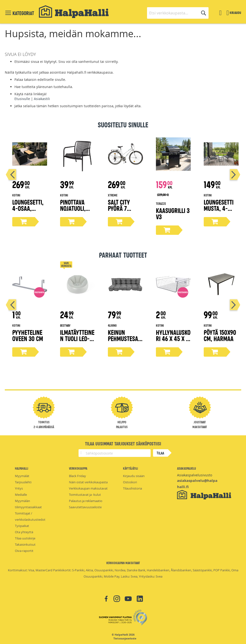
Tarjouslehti (23, 482)
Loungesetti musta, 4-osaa (219, 208)
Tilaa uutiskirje (25, 538)
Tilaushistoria (132, 488)
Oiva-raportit (24, 551)
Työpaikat (22, 526)
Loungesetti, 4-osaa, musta (28, 208)
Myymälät (22, 476)
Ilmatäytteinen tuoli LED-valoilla (77, 338)
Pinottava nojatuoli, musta (73, 208)
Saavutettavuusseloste (85, 507)
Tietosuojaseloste (125, 638)
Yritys (19, 488)
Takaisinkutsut (25, 544)
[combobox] (178, 13)
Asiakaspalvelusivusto (195, 475)
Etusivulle (22, 99)
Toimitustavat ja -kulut (85, 495)
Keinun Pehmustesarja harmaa (125, 338)
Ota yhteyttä (24, 532)
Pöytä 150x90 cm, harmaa (220, 335)
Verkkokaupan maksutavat (88, 488)
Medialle (21, 495)
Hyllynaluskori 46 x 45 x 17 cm (173, 338)
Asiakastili (42, 99)
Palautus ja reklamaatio (86, 501)
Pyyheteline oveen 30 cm (28, 335)
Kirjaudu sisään (134, 476)
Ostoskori (130, 482)
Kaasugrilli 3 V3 (173, 213)
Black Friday (77, 476)
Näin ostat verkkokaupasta (88, 482)
